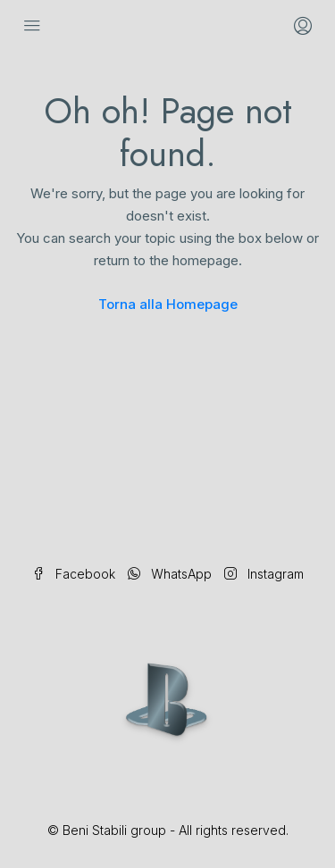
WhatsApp (170, 574)
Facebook (74, 574)
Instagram (264, 574)
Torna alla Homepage (168, 304)
